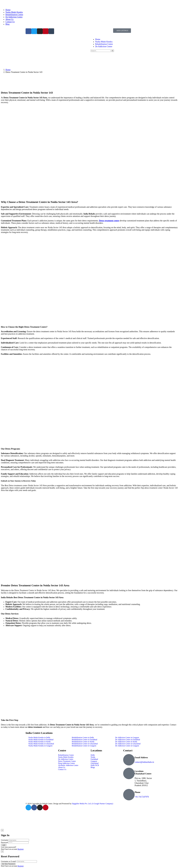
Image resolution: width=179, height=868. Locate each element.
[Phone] (129, 795)
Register (21, 849)
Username (5, 840)
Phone (137, 792)
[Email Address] (129, 760)
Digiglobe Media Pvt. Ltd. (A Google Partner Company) (92, 804)
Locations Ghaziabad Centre (143, 772)
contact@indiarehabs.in (144, 762)
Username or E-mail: (9, 861)
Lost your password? (9, 847)
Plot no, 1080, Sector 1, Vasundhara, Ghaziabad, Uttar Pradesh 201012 (143, 782)
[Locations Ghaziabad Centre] (129, 773)
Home (8, 70)
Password (4, 842)
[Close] (2, 830)
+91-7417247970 (142, 797)
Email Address (141, 757)
